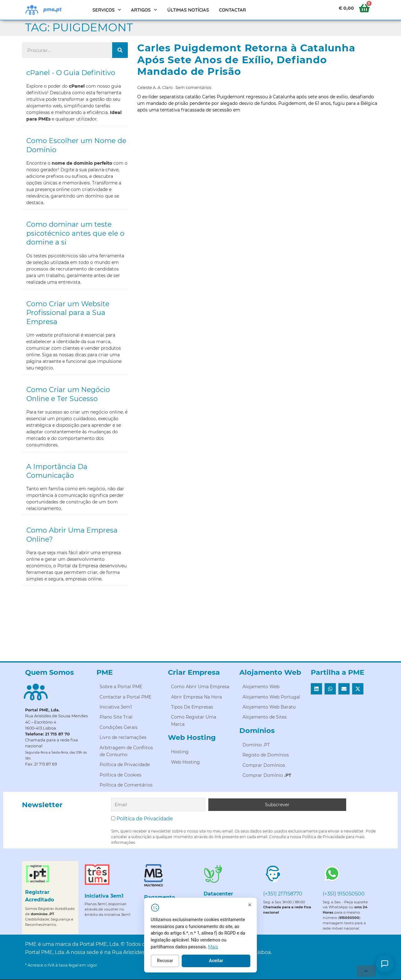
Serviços (107, 10)
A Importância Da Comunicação (57, 471)
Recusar (169, 961)
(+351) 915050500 (344, 893)
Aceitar (220, 961)
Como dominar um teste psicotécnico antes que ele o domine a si (75, 233)
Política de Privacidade (145, 818)
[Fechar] (254, 905)
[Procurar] (120, 50)
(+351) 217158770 (283, 893)
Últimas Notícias (188, 10)
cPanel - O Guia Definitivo (71, 73)
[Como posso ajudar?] (385, 964)
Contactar (232, 10)
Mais (217, 947)
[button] (316, 689)
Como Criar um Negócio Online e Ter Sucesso (68, 394)
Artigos (144, 10)
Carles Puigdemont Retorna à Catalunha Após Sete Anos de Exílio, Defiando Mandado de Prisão (246, 60)
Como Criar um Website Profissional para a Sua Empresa (68, 313)
